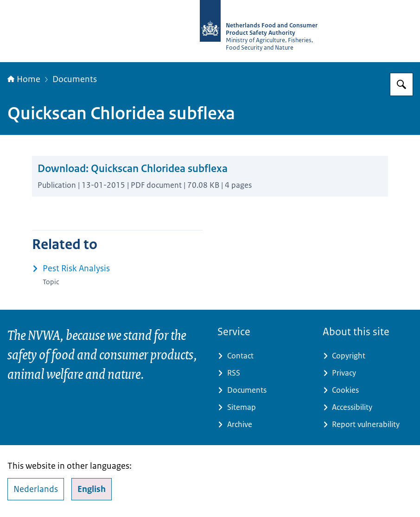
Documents (75, 79)
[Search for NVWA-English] (401, 84)
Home (24, 79)
